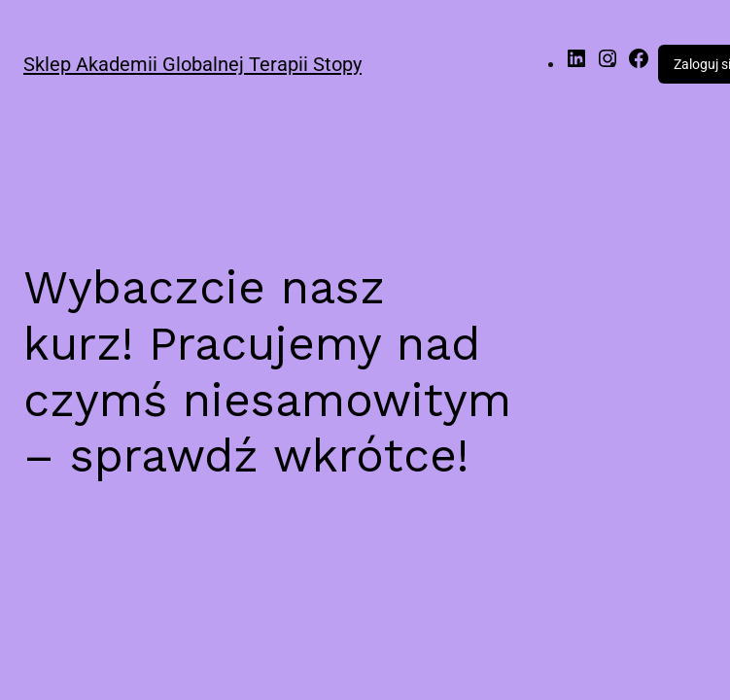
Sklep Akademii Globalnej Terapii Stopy (192, 64)
